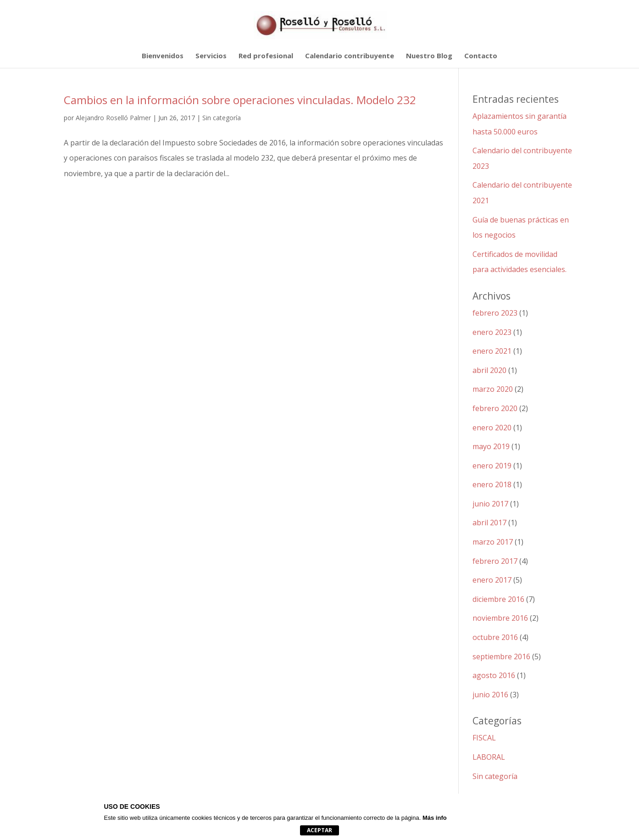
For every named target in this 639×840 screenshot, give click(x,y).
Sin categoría (222, 118)
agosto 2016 (494, 675)
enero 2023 (492, 332)
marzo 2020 (493, 389)
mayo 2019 (491, 446)
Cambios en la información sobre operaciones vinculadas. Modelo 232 (240, 100)
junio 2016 (490, 695)
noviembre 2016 (500, 618)
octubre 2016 (495, 637)
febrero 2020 (495, 408)
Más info (435, 818)
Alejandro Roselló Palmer (113, 118)
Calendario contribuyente (350, 56)
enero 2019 (492, 466)
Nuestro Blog (429, 56)
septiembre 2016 (501, 656)
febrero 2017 (495, 561)
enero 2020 (492, 428)
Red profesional (266, 56)
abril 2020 (489, 370)
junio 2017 (490, 504)
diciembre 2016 (498, 599)
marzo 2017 (493, 542)
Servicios (211, 56)
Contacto (481, 56)
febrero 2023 (495, 313)
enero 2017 (492, 580)
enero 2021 (492, 351)
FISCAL (484, 738)
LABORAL (489, 757)
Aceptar (319, 830)
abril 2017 (489, 523)
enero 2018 (492, 484)
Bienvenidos (163, 56)
